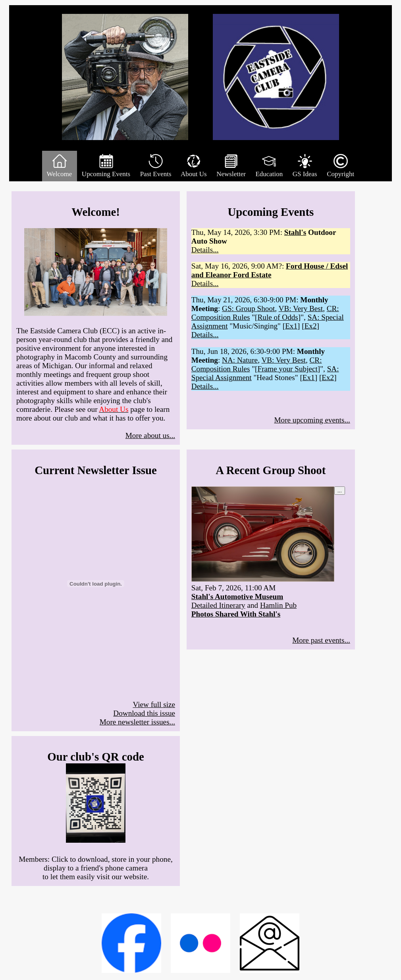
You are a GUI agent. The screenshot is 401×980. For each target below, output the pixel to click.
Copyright (340, 166)
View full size (154, 704)
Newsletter (231, 166)
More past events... (321, 640)
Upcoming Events (106, 166)
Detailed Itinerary (218, 605)
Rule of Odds (278, 317)
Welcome (60, 166)
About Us (194, 166)
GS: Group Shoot (248, 308)
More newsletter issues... (137, 722)
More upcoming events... (312, 420)
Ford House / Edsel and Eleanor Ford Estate (270, 270)
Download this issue (144, 713)
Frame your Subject (287, 369)
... (340, 491)
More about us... (150, 435)
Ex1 (291, 326)
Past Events (155, 166)
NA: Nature (240, 360)
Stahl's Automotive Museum (237, 597)
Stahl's (295, 232)
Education (269, 166)
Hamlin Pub (278, 605)
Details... (205, 250)
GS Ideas (305, 166)
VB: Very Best (301, 308)
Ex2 (311, 326)
